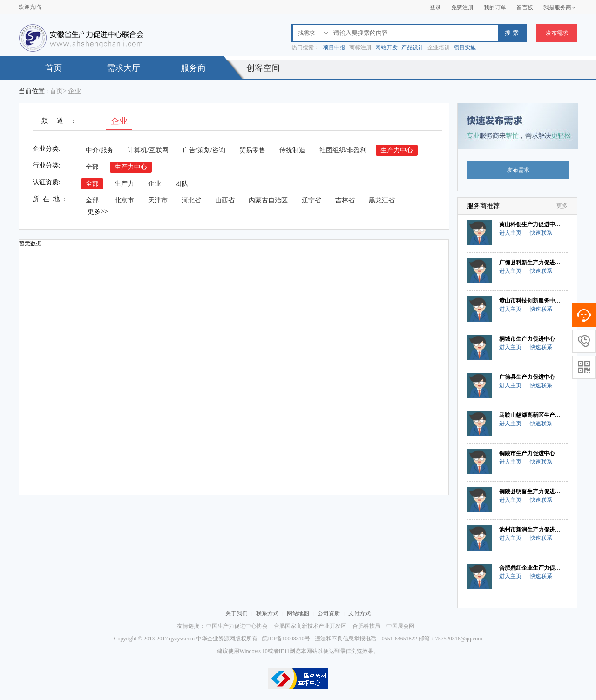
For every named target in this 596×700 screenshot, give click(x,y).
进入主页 (510, 233)
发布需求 (557, 33)
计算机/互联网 (148, 150)
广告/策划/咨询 (204, 150)
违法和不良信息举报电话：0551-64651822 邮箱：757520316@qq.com (399, 639)
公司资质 (329, 613)
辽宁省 (312, 200)
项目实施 (465, 47)
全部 (92, 167)
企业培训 (439, 47)
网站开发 (386, 47)
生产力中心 (397, 150)
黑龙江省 (382, 200)
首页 (54, 68)
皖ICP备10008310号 (286, 639)
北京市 (124, 200)
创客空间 (263, 68)
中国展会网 (400, 626)
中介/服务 (100, 150)
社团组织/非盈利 (343, 150)
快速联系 (541, 233)
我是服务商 (560, 7)
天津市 (158, 200)
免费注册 (462, 7)
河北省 (191, 200)
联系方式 (267, 613)
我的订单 (495, 7)
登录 (435, 7)
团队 (182, 184)
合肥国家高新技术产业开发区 (310, 626)
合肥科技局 (366, 626)
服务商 (193, 68)
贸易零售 (252, 150)
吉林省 (345, 200)
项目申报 (334, 47)
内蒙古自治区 (268, 200)
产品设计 (413, 47)
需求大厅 (123, 68)
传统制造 (292, 150)
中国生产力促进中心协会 (237, 626)
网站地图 (298, 613)
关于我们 (237, 613)
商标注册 (360, 47)
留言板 (525, 7)
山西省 (225, 200)
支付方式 (359, 613)
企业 (155, 184)
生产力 (124, 184)
